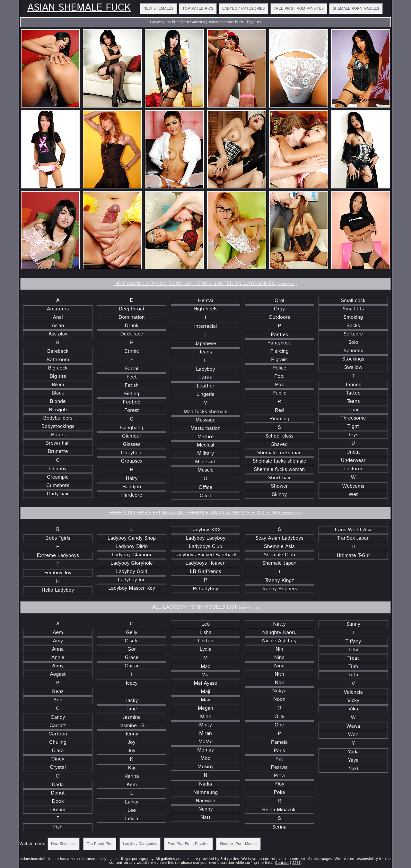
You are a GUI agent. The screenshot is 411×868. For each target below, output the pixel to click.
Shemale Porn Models (356, 9)
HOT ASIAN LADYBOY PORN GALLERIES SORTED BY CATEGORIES (205, 284)
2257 (296, 863)
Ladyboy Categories (243, 9)
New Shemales (158, 9)
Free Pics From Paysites (299, 9)
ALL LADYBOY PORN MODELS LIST (205, 607)
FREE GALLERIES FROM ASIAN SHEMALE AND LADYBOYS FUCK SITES (205, 513)
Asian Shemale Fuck (79, 8)
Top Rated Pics (198, 9)
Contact (282, 863)
